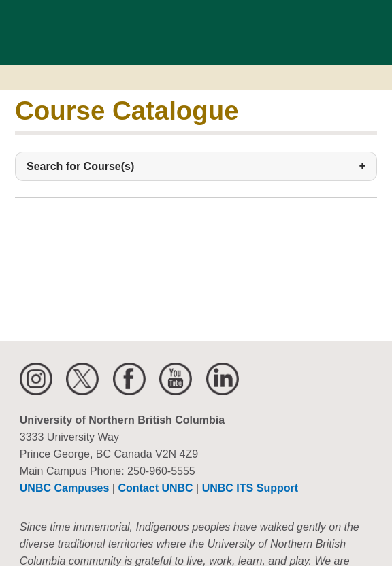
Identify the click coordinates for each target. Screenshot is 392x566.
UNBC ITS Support (250, 488)
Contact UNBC (155, 488)
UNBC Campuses (65, 488)
